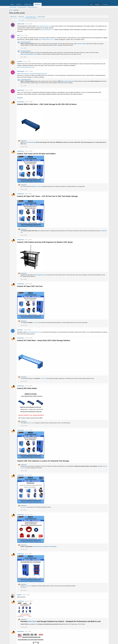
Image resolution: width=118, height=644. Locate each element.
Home (12, 4)
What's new (28, 4)
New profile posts (22, 7)
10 (19, 20)
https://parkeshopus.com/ (47, 30)
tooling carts (28, 586)
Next (23, 20)
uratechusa (20, 102)
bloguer (19, 595)
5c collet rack (43, 378)
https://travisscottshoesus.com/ (26, 67)
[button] (22, 4)
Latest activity (41, 17)
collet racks (31, 423)
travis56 (20, 61)
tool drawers (36, 323)
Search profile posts (33, 7)
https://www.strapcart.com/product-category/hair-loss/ (32, 74)
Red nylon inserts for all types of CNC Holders (44, 547)
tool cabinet (23, 587)
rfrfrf (19, 35)
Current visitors (13, 7)
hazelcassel (21, 71)
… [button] (17, 20)
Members (38, 4)
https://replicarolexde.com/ (44, 26)
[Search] (105, 4)
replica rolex (21, 24)
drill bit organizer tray (39, 275)
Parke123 (20, 330)
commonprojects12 (26, 42)
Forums (19, 4)
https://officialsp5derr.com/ (46, 39)
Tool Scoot (23, 507)
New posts (21, 17)
